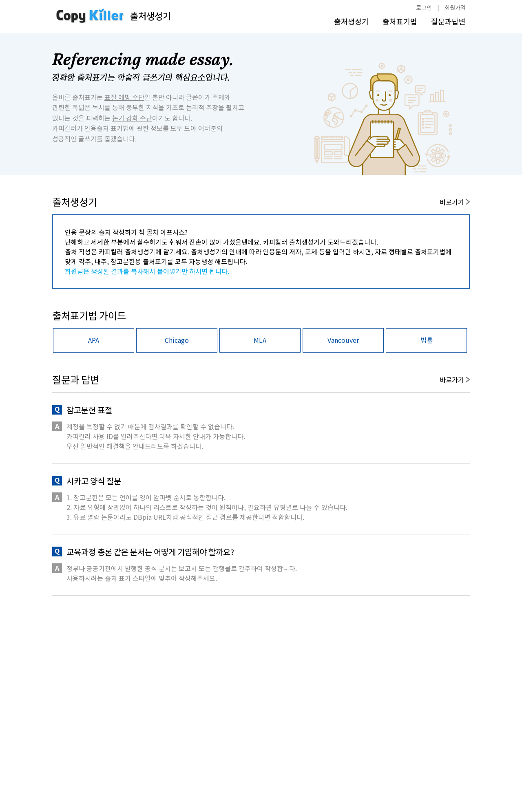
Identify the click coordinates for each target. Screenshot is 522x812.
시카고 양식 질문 (94, 481)
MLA (260, 340)
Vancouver (343, 340)
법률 (427, 340)
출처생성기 (351, 21)
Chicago (177, 340)
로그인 (424, 7)
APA (94, 340)
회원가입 (455, 7)
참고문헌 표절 (89, 410)
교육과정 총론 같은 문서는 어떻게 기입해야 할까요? (150, 552)
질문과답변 (448, 21)
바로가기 (455, 202)
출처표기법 (400, 21)
